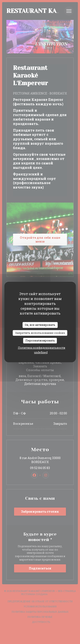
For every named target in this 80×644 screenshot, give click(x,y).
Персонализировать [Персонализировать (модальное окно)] (40, 340)
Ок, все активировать (40, 325)
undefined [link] (41, 352)
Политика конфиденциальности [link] (42, 348)
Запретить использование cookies (40, 333)
